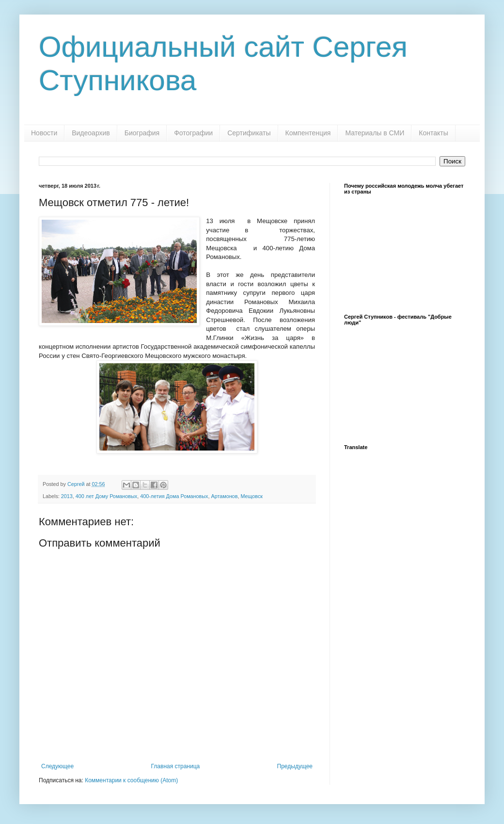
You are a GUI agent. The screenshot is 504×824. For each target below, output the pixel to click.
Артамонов (224, 496)
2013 (67, 496)
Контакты (433, 133)
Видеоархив (91, 133)
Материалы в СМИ (375, 133)
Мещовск (252, 496)
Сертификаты (249, 133)
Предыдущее (295, 766)
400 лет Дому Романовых (106, 496)
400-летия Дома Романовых (174, 496)
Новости (44, 133)
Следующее (57, 766)
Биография (142, 133)
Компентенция (308, 133)
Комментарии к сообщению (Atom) (131, 780)
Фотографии (193, 133)
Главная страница (176, 766)
